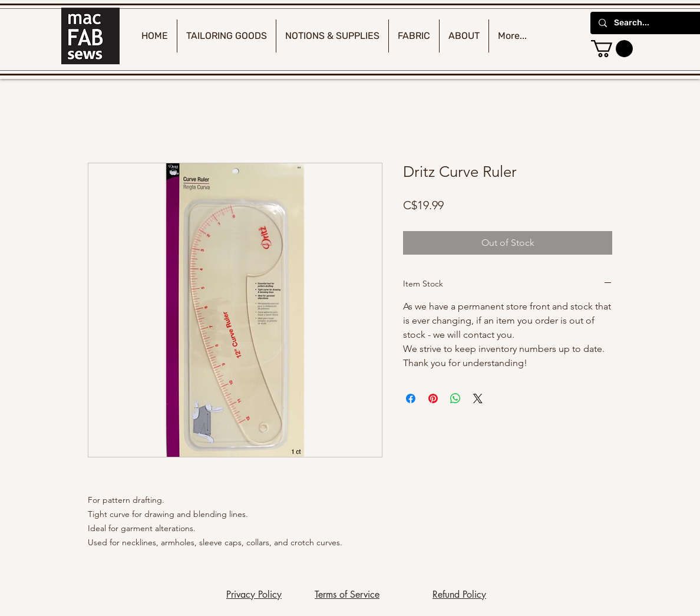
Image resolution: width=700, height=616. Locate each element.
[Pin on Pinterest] (433, 398)
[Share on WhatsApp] (455, 398)
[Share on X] (478, 398)
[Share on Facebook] (411, 398)
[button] (612, 49)
